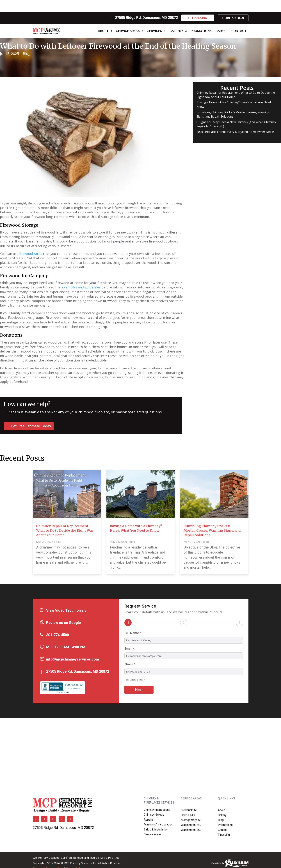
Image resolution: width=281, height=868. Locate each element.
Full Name (133, 633)
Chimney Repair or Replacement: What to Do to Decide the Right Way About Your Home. (65, 530)
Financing (200, 18)
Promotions (201, 31)
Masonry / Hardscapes (158, 824)
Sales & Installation (156, 829)
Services (155, 31)
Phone (130, 664)
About (103, 31)
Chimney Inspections (157, 810)
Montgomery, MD (192, 820)
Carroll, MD (188, 815)
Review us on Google (63, 623)
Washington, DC (191, 830)
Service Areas (128, 31)
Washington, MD (191, 825)
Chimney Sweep (154, 815)
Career (221, 31)
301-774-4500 (235, 18)
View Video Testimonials (66, 610)
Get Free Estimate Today (31, 426)
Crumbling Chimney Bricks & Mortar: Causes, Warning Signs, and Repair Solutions (233, 114)
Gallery (176, 31)
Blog (27, 54)
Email (129, 649)
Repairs (149, 820)
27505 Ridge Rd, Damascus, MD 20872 (146, 18)
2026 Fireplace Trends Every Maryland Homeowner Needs (236, 132)
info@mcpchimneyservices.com (73, 659)
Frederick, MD (190, 810)
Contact (239, 31)
